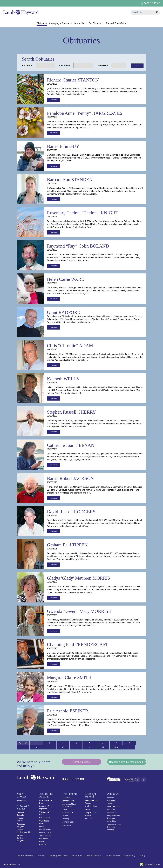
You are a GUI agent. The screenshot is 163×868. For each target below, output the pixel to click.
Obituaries (42, 23)
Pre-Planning (22, 801)
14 (90, 747)
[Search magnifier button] (157, 12)
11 (50, 747)
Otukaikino (111, 821)
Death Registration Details (59, 856)
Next (116, 747)
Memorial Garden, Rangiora (20, 838)
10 (36, 747)
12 (63, 747)
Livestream (66, 825)
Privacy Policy (77, 856)
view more (53, 100)
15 (103, 747)
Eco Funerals (44, 818)
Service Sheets (68, 801)
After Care (89, 818)
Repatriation (44, 845)
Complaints (41, 856)
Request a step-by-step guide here (128, 762)
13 (76, 747)
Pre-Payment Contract (25, 856)
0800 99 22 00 (152, 3)
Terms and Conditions (94, 856)
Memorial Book (68, 822)
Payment (88, 810)
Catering (65, 819)
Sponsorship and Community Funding (114, 827)
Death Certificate (91, 806)
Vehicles (65, 816)
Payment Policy (130, 856)
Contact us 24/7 (81, 762)
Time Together (45, 836)
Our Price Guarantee (113, 856)
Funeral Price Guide (116, 23)
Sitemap (142, 856)
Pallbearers (66, 798)
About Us (81, 23)
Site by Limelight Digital (150, 864)
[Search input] (144, 12)
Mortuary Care (45, 832)
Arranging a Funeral (61, 23)
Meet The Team (113, 807)
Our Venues (96, 23)
